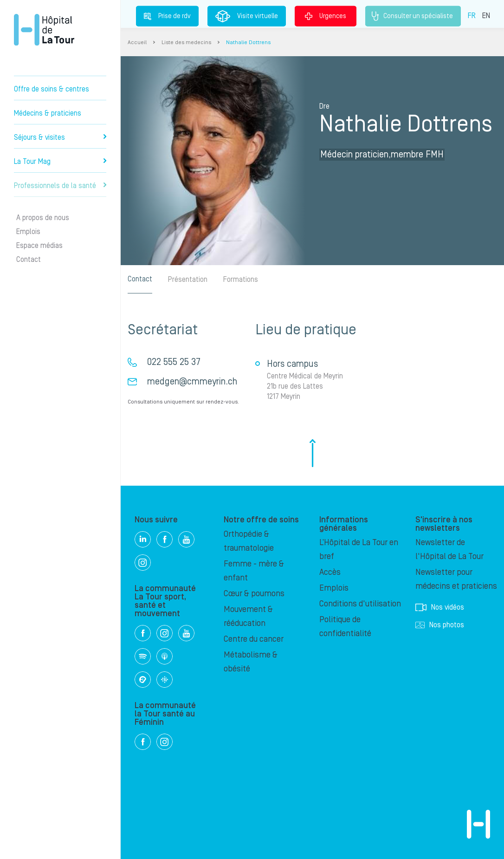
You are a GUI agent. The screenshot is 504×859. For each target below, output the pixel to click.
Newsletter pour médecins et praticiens (456, 579)
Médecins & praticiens (48, 113)
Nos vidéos (440, 607)
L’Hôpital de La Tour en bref (359, 550)
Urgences (326, 16)
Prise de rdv (167, 16)
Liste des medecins (186, 42)
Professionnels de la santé (60, 186)
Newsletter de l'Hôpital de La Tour (449, 550)
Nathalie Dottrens (248, 42)
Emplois (28, 232)
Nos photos (440, 625)
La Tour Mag (60, 162)
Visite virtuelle (247, 16)
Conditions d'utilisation (360, 604)
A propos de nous (43, 218)
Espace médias (39, 246)
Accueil (137, 42)
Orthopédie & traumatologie (249, 541)
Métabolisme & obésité (251, 662)
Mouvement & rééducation (248, 616)
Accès (330, 572)
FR (472, 15)
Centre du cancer (254, 639)
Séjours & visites (60, 137)
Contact (29, 260)
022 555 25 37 (174, 362)
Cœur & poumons (254, 594)
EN (486, 15)
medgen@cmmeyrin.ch (192, 382)
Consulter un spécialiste (413, 16)
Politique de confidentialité (345, 627)
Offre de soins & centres (52, 89)
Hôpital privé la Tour (44, 30)
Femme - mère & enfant (254, 571)
